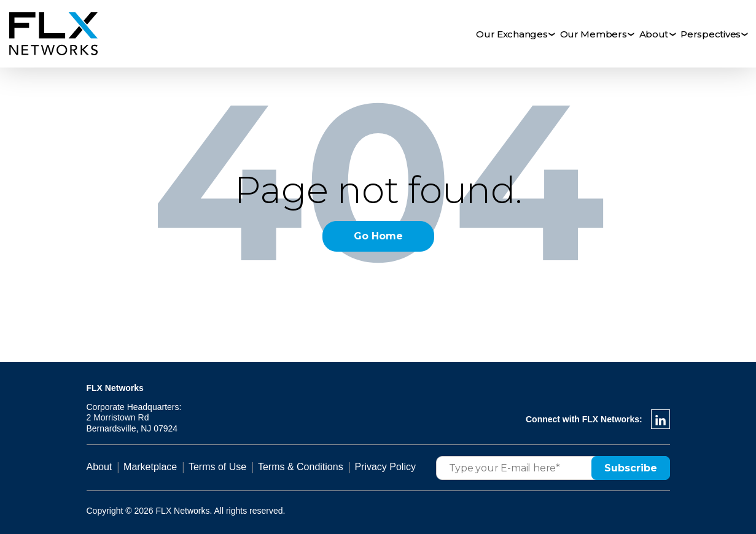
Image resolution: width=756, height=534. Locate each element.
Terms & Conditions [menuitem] (301, 467)
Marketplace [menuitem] (150, 467)
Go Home (378, 236)
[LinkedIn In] (661, 419)
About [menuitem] (654, 34)
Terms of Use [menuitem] (217, 467)
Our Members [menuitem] (594, 34)
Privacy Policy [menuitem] (385, 467)
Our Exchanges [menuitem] (512, 34)
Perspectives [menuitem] (711, 34)
